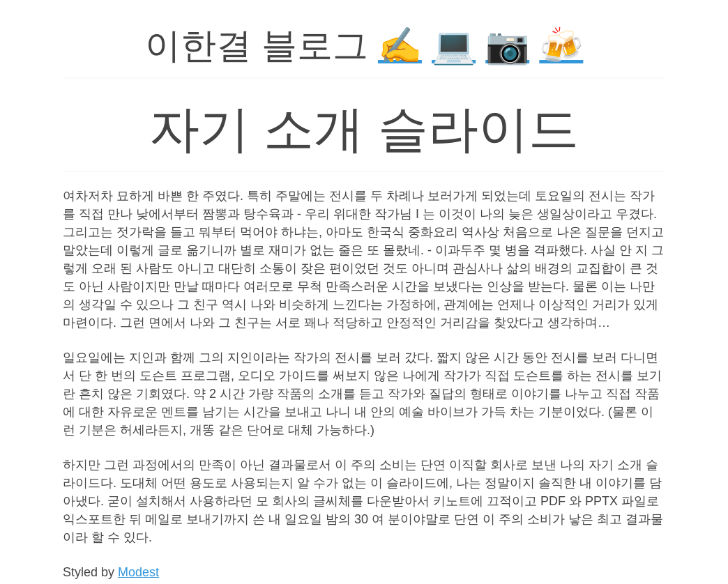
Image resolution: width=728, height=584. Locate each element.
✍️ (400, 46)
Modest (138, 572)
